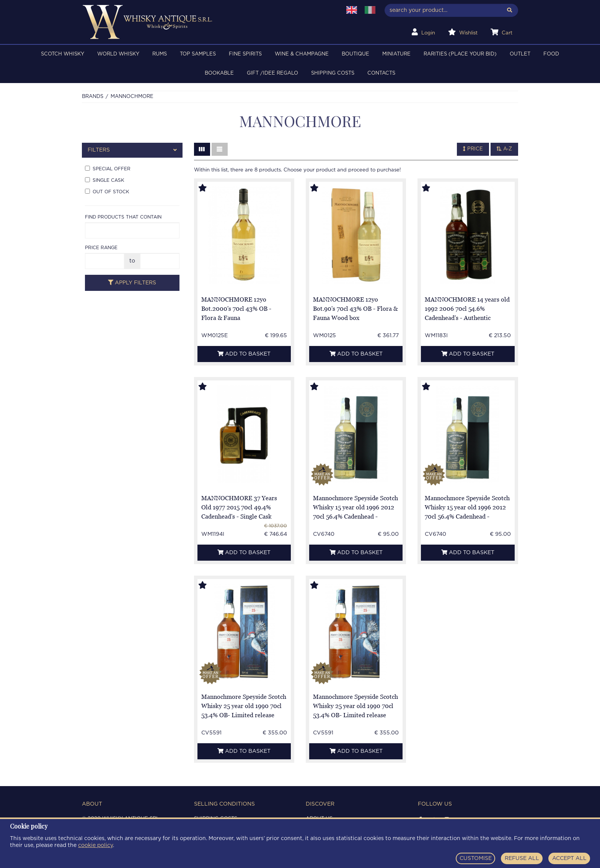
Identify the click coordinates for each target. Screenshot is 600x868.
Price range (101, 248)
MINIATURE (396, 54)
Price (473, 149)
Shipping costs (333, 73)
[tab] (132, 150)
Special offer (108, 168)
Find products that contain (123, 217)
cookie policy (95, 845)
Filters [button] (132, 150)
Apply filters (132, 283)
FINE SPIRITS (245, 54)
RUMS (160, 54)
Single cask (105, 180)
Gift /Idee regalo (272, 73)
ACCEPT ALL (569, 858)
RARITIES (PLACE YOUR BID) (460, 54)
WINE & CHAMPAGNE (302, 54)
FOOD (551, 54)
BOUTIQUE (355, 54)
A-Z (504, 149)
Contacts (381, 73)
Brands (93, 97)
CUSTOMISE (476, 858)
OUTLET (520, 54)
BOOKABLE (219, 73)
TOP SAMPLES (198, 54)
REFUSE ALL (522, 858)
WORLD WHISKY (118, 54)
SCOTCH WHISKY (63, 54)
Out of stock (107, 191)
